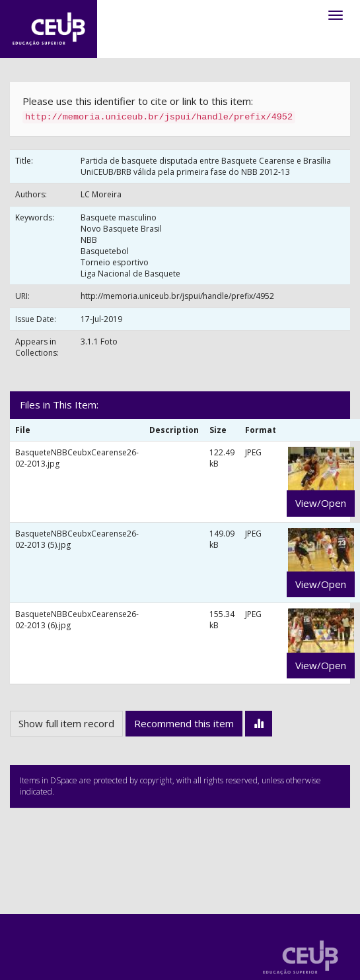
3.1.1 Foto (99, 342)
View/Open (321, 503)
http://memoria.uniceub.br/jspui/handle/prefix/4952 (177, 296)
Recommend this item (184, 723)
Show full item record (66, 723)
